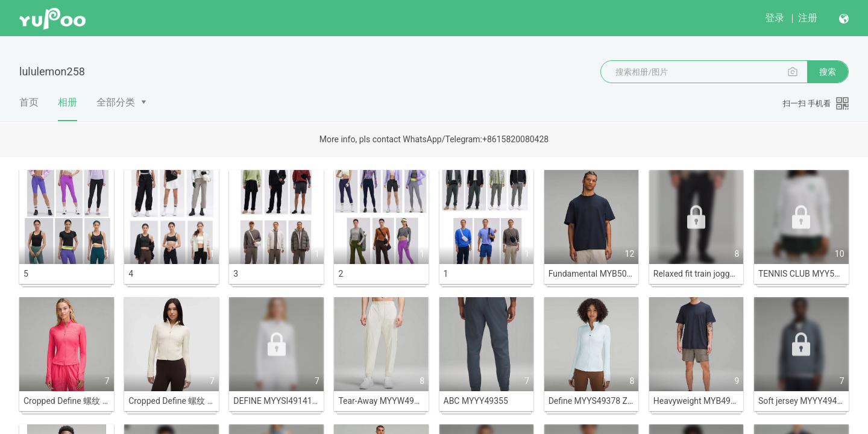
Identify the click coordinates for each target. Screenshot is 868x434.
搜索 (828, 72)
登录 (775, 18)
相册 (68, 108)
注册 (808, 18)
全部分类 (116, 102)
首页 (29, 102)
